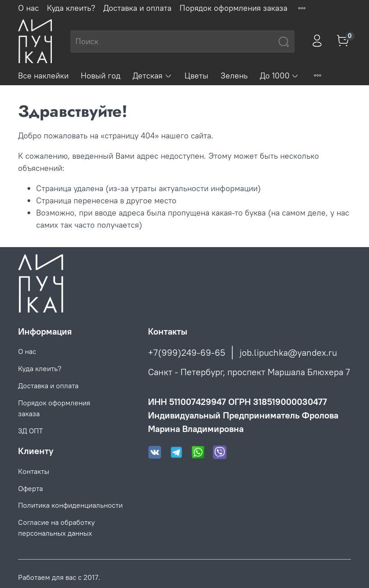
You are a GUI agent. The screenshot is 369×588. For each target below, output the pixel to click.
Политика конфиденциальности (70, 505)
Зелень (234, 76)
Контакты (34, 471)
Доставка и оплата (137, 8)
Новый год (101, 76)
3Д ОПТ (30, 431)
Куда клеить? (71, 8)
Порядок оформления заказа (233, 8)
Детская (152, 76)
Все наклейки (43, 76)
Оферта (30, 488)
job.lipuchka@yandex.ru (288, 352)
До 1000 (280, 76)
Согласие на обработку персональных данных (56, 528)
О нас (28, 8)
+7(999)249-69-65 (187, 352)
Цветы (196, 76)
